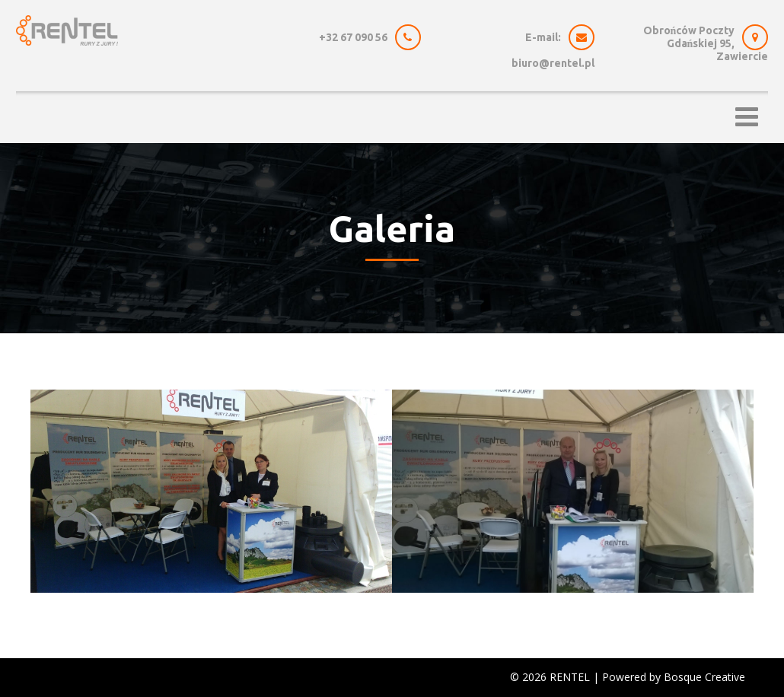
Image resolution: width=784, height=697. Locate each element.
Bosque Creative (704, 677)
